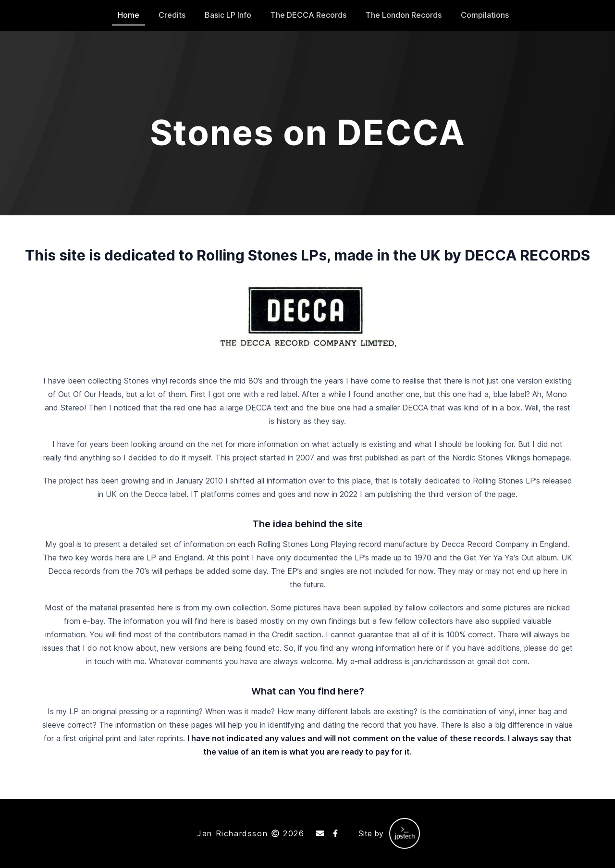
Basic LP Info (228, 15)
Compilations (485, 15)
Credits (172, 15)
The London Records (404, 15)
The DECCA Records (308, 15)
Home (129, 15)
